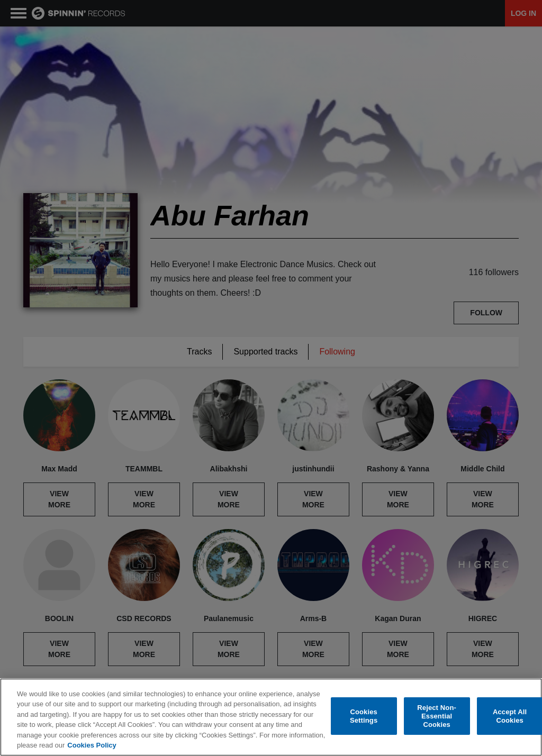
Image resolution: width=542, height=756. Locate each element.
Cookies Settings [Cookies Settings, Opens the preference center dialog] (364, 716)
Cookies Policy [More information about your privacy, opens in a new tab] (92, 745)
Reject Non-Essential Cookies (437, 716)
